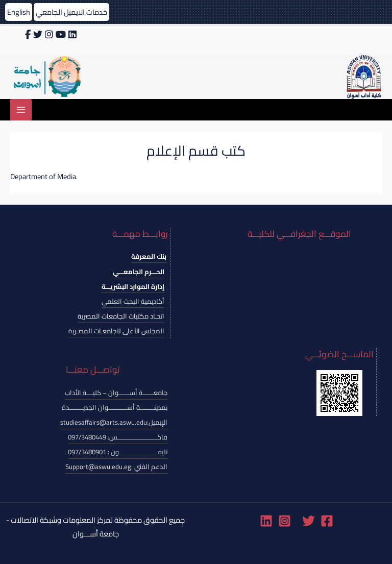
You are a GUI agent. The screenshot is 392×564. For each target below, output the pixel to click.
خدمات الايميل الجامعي (71, 12)
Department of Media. (44, 176)
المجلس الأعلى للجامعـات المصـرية (116, 331)
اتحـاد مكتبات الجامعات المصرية (121, 316)
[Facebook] (327, 521)
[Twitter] (309, 521)
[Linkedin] (266, 521)
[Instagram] (285, 521)
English (19, 12)
